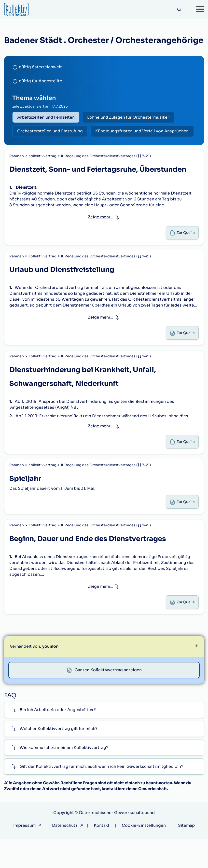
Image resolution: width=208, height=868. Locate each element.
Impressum (24, 854)
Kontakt (102, 854)
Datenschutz (65, 854)
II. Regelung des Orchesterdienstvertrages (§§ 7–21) (106, 172)
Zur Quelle (185, 250)
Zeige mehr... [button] (100, 233)
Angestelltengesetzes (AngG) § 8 (43, 428)
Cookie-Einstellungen (144, 854)
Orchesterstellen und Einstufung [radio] (51, 132)
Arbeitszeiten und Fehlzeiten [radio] (47, 118)
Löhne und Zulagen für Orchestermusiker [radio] (130, 118)
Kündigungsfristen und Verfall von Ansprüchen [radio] (65, 147)
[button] (200, 10)
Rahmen (17, 172)
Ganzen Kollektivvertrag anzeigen (108, 698)
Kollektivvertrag (43, 172)
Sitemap (186, 854)
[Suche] (179, 10)
